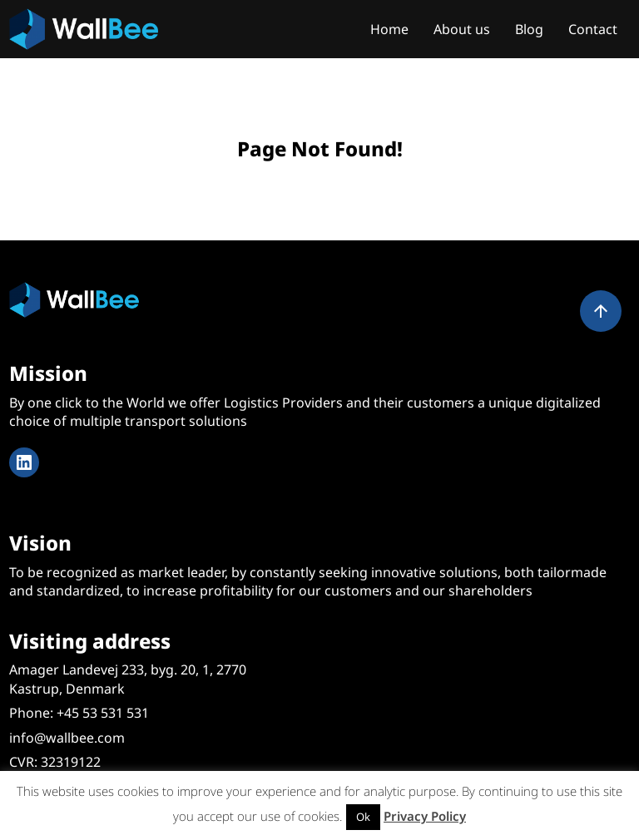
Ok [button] (363, 817)
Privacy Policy (425, 816)
